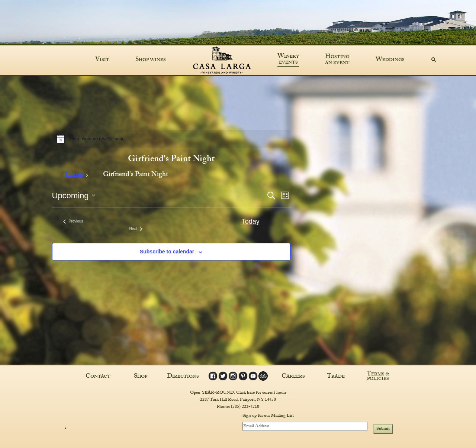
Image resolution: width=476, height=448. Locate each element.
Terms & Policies (378, 377)
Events (75, 176)
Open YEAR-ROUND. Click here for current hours (238, 393)
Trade (336, 377)
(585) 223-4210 (245, 407)
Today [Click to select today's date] (251, 221)
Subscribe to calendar (167, 252)
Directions (183, 377)
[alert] (171, 139)
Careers (293, 377)
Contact (98, 377)
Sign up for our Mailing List (268, 416)
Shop (141, 377)
